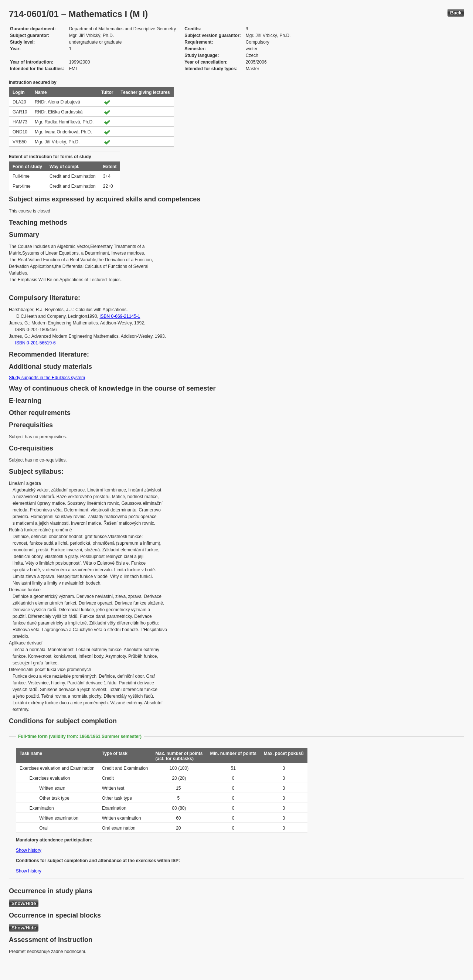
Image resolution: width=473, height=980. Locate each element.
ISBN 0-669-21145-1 (120, 316)
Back (456, 13)
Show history (29, 850)
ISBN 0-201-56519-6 (35, 343)
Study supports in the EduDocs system (47, 378)
